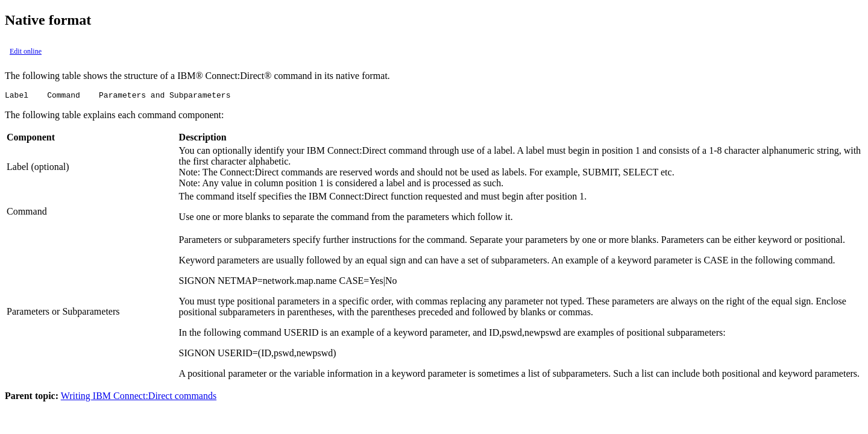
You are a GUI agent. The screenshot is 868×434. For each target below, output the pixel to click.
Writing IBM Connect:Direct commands (139, 398)
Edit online (26, 51)
